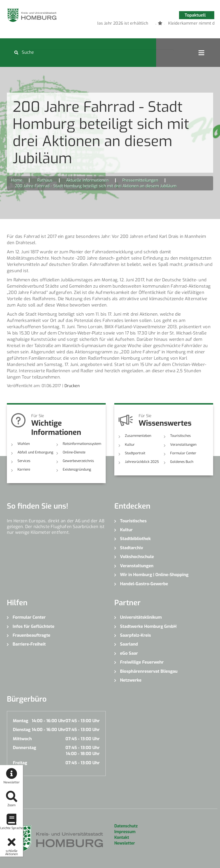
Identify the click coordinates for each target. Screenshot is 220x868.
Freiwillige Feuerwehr (142, 662)
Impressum (125, 832)
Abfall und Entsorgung (35, 452)
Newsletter (125, 843)
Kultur (130, 445)
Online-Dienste (74, 452)
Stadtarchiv (132, 548)
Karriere (24, 469)
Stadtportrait (135, 453)
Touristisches (180, 436)
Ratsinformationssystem (82, 444)
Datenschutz (126, 826)
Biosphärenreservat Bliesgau (149, 671)
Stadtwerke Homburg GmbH (148, 626)
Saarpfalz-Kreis (135, 635)
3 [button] (164, 24)
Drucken (72, 386)
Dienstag (22, 730)
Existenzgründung (77, 469)
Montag (20, 721)
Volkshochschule (137, 557)
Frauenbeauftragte (32, 635)
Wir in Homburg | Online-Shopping (154, 575)
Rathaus (45, 180)
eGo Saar (129, 653)
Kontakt (122, 838)
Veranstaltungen (183, 445)
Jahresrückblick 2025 (142, 462)
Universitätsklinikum (141, 617)
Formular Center (183, 453)
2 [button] (156, 24)
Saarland (129, 644)
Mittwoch (22, 739)
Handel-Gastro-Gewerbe (144, 584)
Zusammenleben (138, 436)
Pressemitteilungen (140, 180)
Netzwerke (131, 680)
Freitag (20, 763)
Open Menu (201, 53)
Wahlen (24, 444)
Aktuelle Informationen (87, 180)
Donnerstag (24, 748)
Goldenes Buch (182, 462)
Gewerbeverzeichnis (78, 461)
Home (17, 180)
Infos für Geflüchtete (34, 626)
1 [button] (147, 24)
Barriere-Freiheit (29, 644)
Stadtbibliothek (135, 539)
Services (24, 461)
